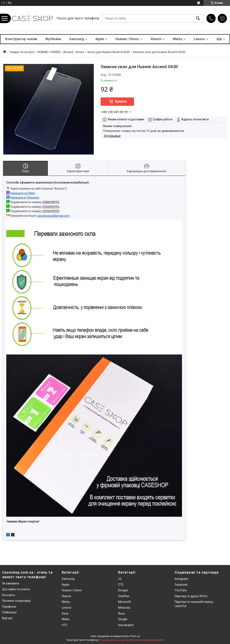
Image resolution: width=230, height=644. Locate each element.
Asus (121, 613)
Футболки (53, 39)
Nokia (65, 619)
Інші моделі (126, 625)
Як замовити (11, 583)
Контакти (9, 595)
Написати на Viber (23, 193)
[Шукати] (198, 18)
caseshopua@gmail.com (53, 216)
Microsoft (124, 602)
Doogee (123, 590)
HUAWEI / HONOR (49, 52)
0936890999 (51, 207)
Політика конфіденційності (148, 640)
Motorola (124, 608)
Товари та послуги (22, 52)
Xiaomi (156, 39)
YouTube (181, 590)
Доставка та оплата (16, 589)
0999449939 (51, 211)
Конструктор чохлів (21, 39)
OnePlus (124, 596)
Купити (121, 101)
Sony (65, 613)
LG (120, 579)
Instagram (181, 579)
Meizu (178, 39)
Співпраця (9, 612)
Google (123, 619)
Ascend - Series (74, 52)
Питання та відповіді (16, 601)
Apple (100, 39)
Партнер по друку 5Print (191, 596)
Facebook (181, 585)
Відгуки (7, 618)
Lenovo (199, 39)
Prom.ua (135, 636)
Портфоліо (9, 607)
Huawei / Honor (127, 39)
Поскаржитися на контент (115, 640)
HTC (65, 625)
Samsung (77, 39)
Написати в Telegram (25, 198)
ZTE (121, 585)
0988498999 (51, 202)
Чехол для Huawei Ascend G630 (108, 52)
